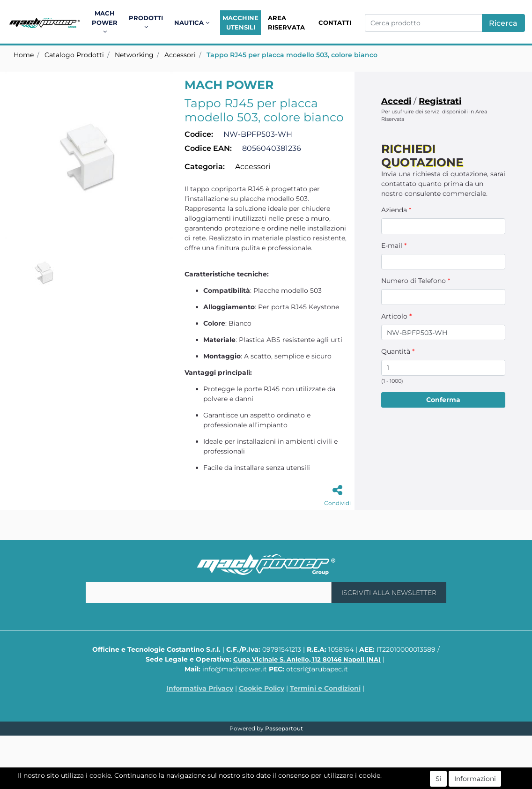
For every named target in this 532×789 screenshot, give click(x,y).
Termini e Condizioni (325, 688)
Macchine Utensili (240, 22)
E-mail (394, 246)
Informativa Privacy (200, 688)
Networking (134, 55)
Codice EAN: (208, 148)
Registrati (440, 101)
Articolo (396, 316)
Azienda (396, 210)
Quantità (398, 351)
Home (24, 55)
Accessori (180, 55)
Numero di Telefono (416, 281)
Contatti (335, 22)
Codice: (199, 134)
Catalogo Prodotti (74, 55)
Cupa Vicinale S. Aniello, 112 (307, 659)
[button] (106, 23)
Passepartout (284, 728)
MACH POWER (229, 85)
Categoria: (205, 167)
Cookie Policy (262, 688)
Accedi (396, 101)
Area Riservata (286, 22)
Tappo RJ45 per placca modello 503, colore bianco (292, 55)
